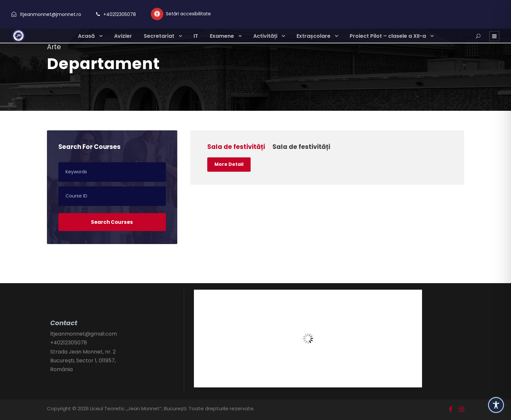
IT (196, 36)
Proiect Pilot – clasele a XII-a (388, 36)
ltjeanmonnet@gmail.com (84, 334)
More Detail (229, 164)
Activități (265, 36)
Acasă (86, 36)
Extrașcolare (314, 36)
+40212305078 (120, 14)
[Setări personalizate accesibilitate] (181, 14)
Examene (222, 36)
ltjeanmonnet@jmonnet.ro (51, 14)
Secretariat (159, 36)
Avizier (123, 36)
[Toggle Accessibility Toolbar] (496, 405)
